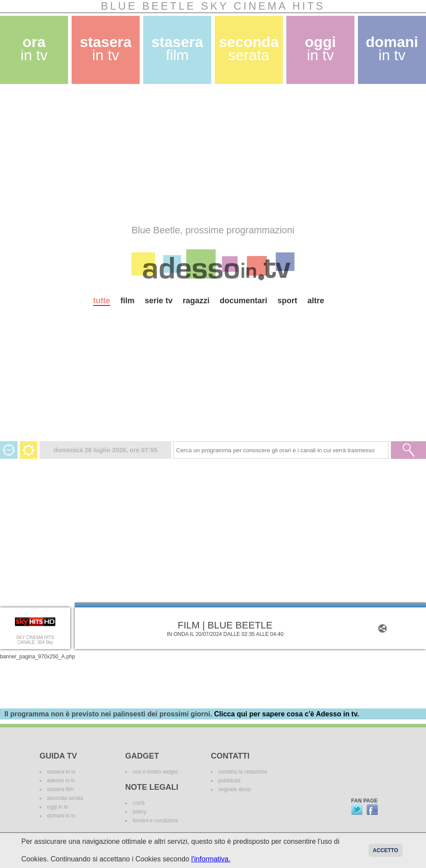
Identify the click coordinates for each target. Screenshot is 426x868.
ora (34, 49)
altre (316, 301)
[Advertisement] (137, 154)
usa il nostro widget (155, 772)
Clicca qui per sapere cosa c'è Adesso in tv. (286, 714)
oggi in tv (58, 807)
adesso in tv (61, 781)
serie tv (159, 301)
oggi (320, 49)
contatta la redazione (243, 772)
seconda (249, 49)
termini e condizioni (155, 821)
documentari (243, 301)
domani (392, 49)
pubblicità (229, 781)
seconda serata (65, 798)
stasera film (60, 789)
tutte (102, 301)
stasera (106, 49)
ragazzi (196, 301)
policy (139, 812)
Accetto (386, 850)
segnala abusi (235, 789)
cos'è (139, 803)
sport (287, 301)
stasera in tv (61, 772)
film (127, 301)
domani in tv (61, 816)
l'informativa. (211, 859)
